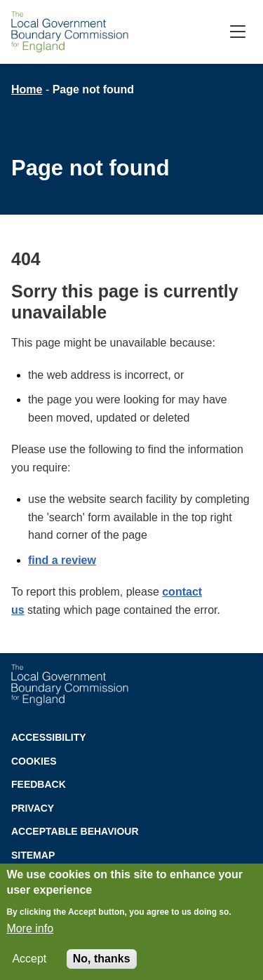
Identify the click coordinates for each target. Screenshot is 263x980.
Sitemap (33, 855)
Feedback (39, 784)
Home (27, 89)
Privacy (33, 808)
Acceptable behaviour (75, 831)
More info (30, 932)
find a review (62, 560)
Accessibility (49, 737)
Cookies (34, 761)
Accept (29, 962)
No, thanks (102, 962)
